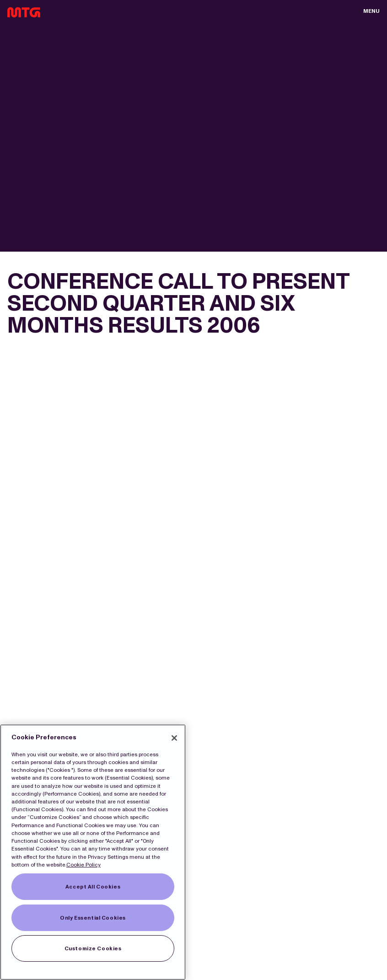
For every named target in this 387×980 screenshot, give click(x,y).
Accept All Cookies (93, 887)
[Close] (174, 738)
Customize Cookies (93, 948)
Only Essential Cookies (93, 918)
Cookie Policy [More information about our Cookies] (83, 865)
